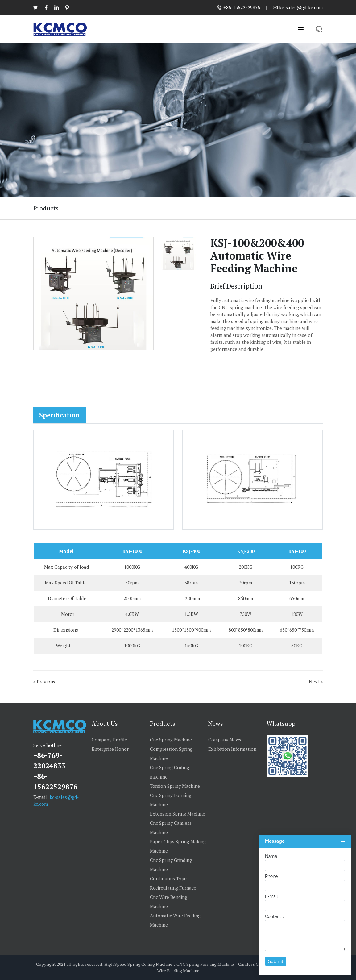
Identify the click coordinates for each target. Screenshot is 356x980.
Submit (276, 961)
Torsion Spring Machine (175, 786)
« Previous (44, 682)
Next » (316, 682)
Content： (275, 916)
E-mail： (274, 896)
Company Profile (109, 740)
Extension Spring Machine (178, 814)
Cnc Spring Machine (171, 740)
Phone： (274, 876)
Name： (273, 856)
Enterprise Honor (110, 749)
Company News (225, 740)
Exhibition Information (232, 749)
